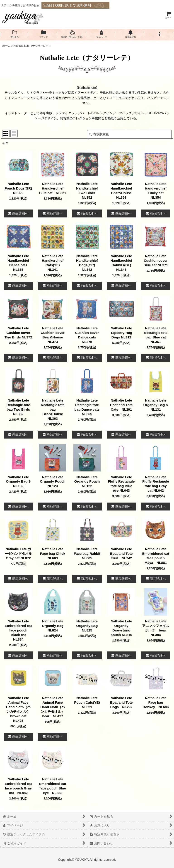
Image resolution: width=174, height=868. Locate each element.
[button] (159, 34)
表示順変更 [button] (99, 134)
